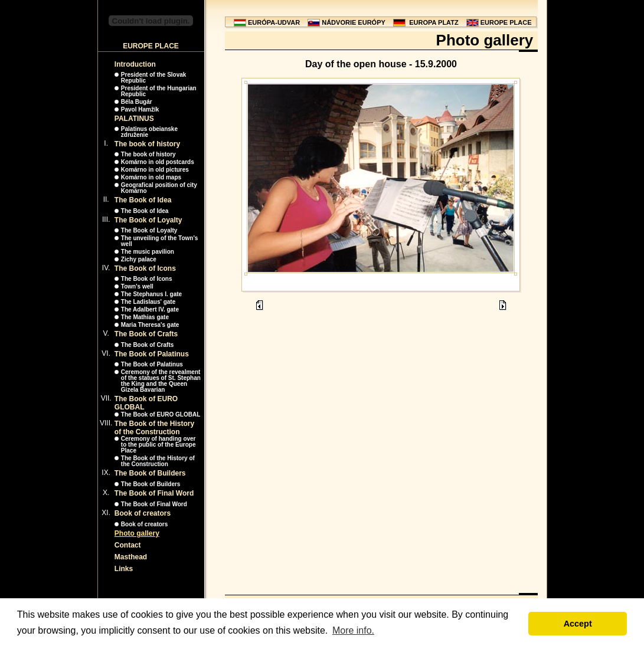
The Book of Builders (150, 473)
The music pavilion (148, 252)
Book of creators (143, 513)
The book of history (147, 144)
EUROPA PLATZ (434, 22)
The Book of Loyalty (148, 220)
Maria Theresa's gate (150, 325)
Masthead (131, 557)
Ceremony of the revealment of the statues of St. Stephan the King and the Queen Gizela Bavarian (161, 381)
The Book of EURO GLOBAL (161, 414)
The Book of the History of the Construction (154, 428)
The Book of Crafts (146, 334)
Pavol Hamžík (140, 109)
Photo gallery (137, 533)
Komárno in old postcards (158, 162)
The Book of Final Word (154, 493)
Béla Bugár (137, 102)
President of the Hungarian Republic (159, 91)
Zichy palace (139, 259)
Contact (128, 545)
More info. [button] (353, 630)
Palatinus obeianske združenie (149, 132)
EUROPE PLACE (506, 22)
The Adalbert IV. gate (150, 309)
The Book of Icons (145, 268)
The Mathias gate (145, 317)
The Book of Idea (143, 200)
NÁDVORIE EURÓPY (354, 22)
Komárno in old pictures (155, 170)
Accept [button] (578, 624)
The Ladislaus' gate (148, 302)
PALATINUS (134, 119)
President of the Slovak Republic (154, 78)
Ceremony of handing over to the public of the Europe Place (158, 445)
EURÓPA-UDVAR (274, 22)
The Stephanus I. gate (151, 294)
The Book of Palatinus (152, 354)
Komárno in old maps (151, 177)
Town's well (137, 286)
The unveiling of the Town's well (160, 241)
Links (124, 569)
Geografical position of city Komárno (159, 188)
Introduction (135, 64)
